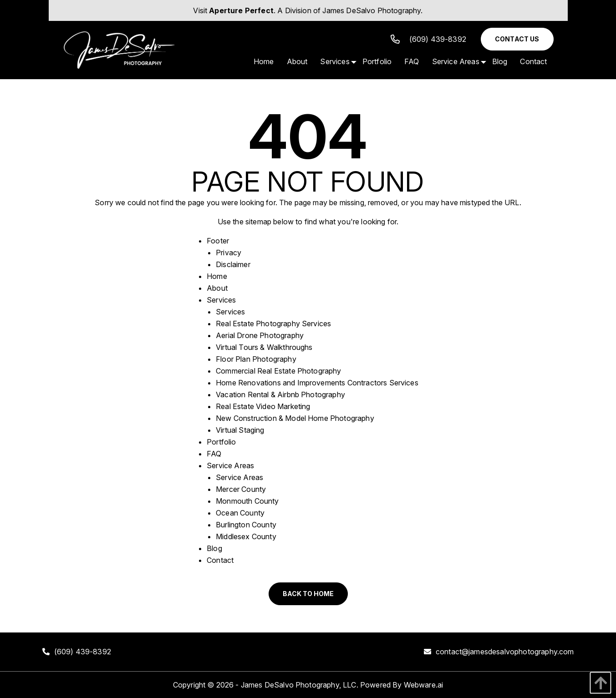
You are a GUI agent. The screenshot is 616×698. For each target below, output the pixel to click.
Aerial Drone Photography (260, 335)
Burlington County (246, 525)
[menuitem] (264, 61)
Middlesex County (246, 536)
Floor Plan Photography (256, 359)
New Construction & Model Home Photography (295, 418)
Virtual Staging (240, 430)
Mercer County (241, 489)
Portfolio (221, 442)
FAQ (214, 454)
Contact (220, 560)
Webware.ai (424, 685)
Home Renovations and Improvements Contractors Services (317, 383)
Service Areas (230, 465)
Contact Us (517, 39)
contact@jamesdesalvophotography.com (505, 652)
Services (221, 300)
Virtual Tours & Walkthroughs (264, 347)
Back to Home (308, 594)
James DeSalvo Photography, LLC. (300, 685)
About (217, 288)
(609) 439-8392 (428, 39)
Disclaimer (233, 264)
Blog (214, 548)
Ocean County (240, 513)
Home (217, 276)
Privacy (229, 253)
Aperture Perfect (241, 10)
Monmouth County (247, 501)
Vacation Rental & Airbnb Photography (280, 395)
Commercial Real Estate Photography (278, 371)
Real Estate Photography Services (273, 324)
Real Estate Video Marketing (263, 406)
